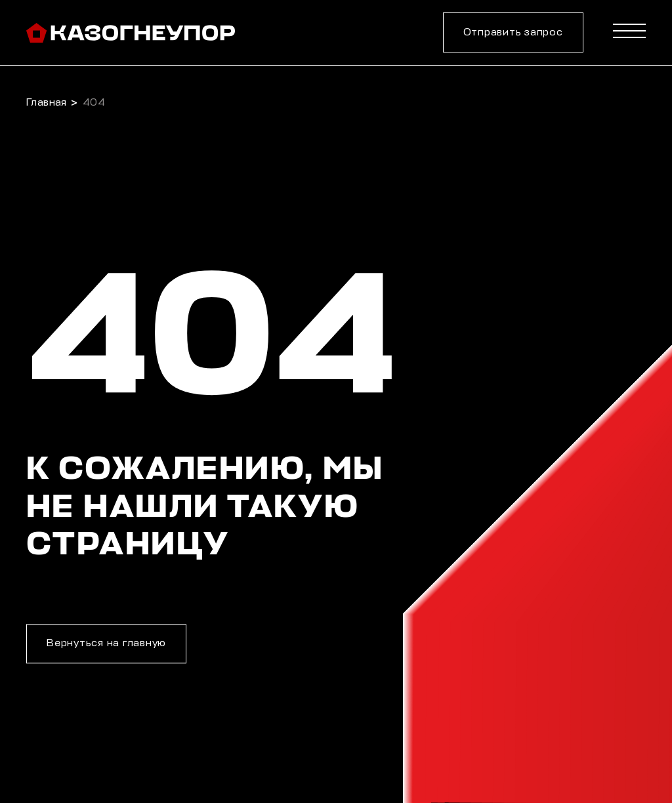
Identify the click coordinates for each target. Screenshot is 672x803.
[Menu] (629, 34)
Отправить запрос (513, 32)
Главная (47, 103)
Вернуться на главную (106, 644)
